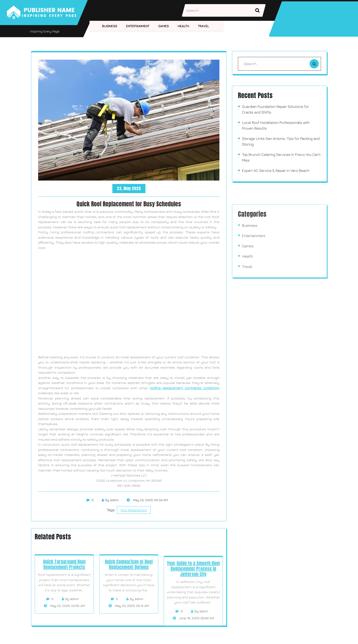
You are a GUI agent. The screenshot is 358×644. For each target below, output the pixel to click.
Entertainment (138, 26)
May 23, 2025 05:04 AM (147, 500)
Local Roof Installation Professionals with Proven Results (276, 125)
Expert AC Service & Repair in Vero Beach (276, 170)
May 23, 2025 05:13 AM (129, 627)
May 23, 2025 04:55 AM (64, 627)
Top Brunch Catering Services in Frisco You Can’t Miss (281, 157)
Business (110, 26)
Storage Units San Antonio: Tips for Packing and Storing (281, 141)
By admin (110, 500)
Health (183, 26)
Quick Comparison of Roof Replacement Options (129, 586)
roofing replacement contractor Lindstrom (184, 388)
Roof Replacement (134, 510)
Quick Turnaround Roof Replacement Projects (64, 586)
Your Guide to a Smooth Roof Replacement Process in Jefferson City (193, 595)
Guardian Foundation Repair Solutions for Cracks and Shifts (275, 109)
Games (163, 26)
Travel (203, 26)
